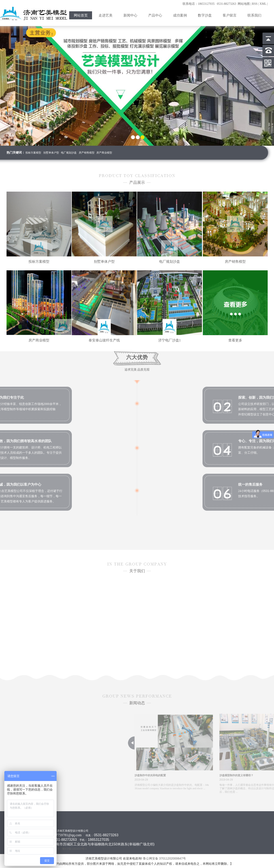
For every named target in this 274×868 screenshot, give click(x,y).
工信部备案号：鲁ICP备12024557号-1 (65, 849)
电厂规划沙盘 (69, 153)
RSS (255, 4)
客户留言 (230, 15)
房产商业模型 (104, 153)
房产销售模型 (87, 153)
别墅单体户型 (51, 153)
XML (263, 4)
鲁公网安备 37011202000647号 (165, 858)
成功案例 (180, 15)
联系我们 (254, 15)
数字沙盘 (205, 15)
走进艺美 (106, 15)
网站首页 (81, 15)
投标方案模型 (33, 153)
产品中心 (155, 15)
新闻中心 (130, 15)
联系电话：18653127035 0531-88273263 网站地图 (216, 4)
